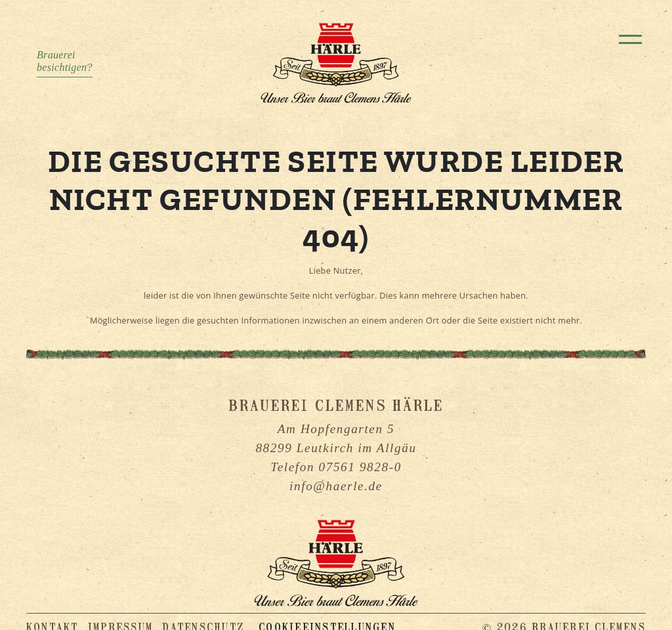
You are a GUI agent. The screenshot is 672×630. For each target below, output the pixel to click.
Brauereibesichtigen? (65, 61)
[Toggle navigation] (630, 39)
